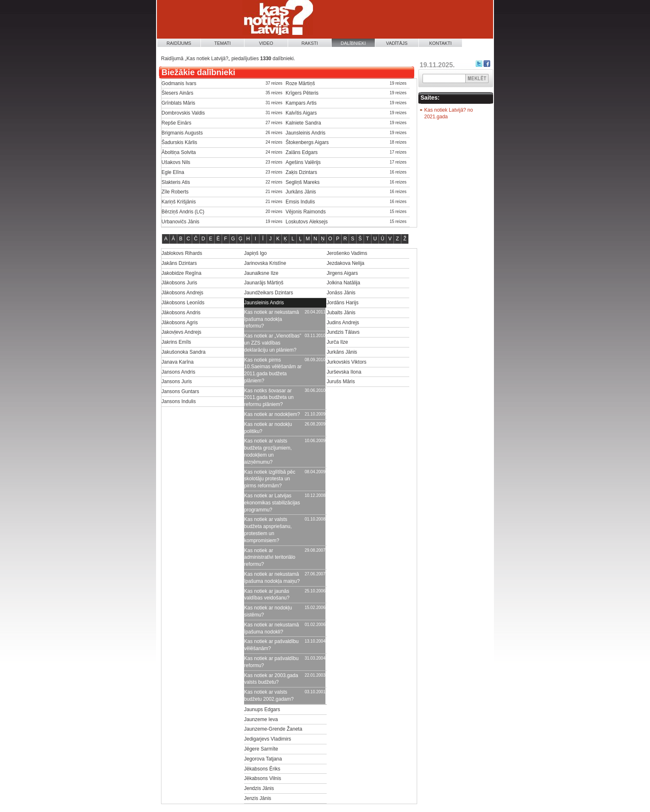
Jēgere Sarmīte (261, 749)
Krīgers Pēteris (302, 93)
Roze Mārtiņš (300, 83)
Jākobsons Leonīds (183, 303)
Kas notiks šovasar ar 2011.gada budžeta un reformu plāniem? (269, 398)
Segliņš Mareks (303, 182)
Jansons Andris (178, 372)
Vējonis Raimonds (306, 212)
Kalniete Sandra (303, 123)
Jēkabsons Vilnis (263, 778)
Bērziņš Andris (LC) (183, 212)
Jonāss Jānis (341, 293)
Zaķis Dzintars (301, 172)
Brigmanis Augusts (182, 133)
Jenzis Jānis (258, 798)
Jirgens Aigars (342, 273)
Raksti (310, 43)
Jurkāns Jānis (301, 192)
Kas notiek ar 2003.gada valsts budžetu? (271, 679)
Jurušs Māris (341, 382)
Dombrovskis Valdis (183, 113)
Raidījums (179, 43)
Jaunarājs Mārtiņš (264, 283)
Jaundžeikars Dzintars (269, 293)
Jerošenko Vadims (347, 253)
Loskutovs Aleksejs (307, 222)
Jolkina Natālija (343, 283)
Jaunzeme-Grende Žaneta (273, 729)
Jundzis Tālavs (343, 332)
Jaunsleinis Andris (305, 133)
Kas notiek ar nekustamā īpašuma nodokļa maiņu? (272, 578)
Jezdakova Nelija (346, 263)
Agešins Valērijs (303, 162)
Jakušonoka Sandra (183, 352)
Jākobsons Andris (181, 313)
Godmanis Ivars (179, 83)
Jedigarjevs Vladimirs (268, 739)
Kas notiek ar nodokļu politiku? (268, 428)
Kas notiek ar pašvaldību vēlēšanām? (271, 645)
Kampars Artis (301, 103)
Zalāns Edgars (302, 152)
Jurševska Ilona (344, 372)
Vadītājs (397, 43)
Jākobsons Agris (180, 323)
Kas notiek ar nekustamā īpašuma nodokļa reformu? (271, 319)
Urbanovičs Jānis (180, 222)
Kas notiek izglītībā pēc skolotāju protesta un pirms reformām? (270, 479)
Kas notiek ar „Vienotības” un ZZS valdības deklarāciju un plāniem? (273, 343)
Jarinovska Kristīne (265, 263)
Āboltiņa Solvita (179, 152)
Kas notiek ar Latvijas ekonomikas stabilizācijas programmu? (272, 503)
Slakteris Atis (176, 182)
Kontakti (440, 43)
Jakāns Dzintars (179, 263)
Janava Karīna (177, 362)
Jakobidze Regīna (181, 273)
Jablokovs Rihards (182, 253)
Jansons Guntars (180, 391)
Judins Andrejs (343, 323)
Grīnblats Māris (178, 103)
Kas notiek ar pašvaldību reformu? (271, 662)
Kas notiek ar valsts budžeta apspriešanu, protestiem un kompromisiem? (268, 530)
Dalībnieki (353, 43)
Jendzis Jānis (259, 788)
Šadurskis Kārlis (179, 142)
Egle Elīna (173, 172)
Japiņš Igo (255, 253)
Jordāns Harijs (343, 303)
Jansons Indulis (179, 401)
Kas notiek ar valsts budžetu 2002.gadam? (269, 696)
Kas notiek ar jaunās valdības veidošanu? (267, 595)
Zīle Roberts (175, 192)
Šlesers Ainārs (177, 93)
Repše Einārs (176, 123)
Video (266, 43)
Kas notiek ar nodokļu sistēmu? (268, 611)
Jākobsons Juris (179, 283)
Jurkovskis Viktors (347, 362)
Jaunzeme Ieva (261, 719)
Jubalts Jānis (341, 313)
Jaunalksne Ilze (261, 273)
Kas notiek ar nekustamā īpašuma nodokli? (271, 628)
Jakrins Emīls (176, 342)
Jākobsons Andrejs (182, 293)
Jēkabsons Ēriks (262, 769)
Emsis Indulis (300, 202)
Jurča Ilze (337, 342)
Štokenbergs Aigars (307, 142)
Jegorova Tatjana (263, 759)
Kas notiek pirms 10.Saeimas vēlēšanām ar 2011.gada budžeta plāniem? (273, 370)
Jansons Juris (177, 382)
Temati (222, 43)
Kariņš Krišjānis (179, 202)
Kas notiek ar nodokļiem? (272, 414)
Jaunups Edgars (262, 709)
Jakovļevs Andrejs (181, 332)
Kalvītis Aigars (301, 113)
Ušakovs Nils (176, 162)
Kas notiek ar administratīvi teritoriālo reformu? (270, 558)
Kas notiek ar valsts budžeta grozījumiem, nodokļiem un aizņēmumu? (268, 451)
